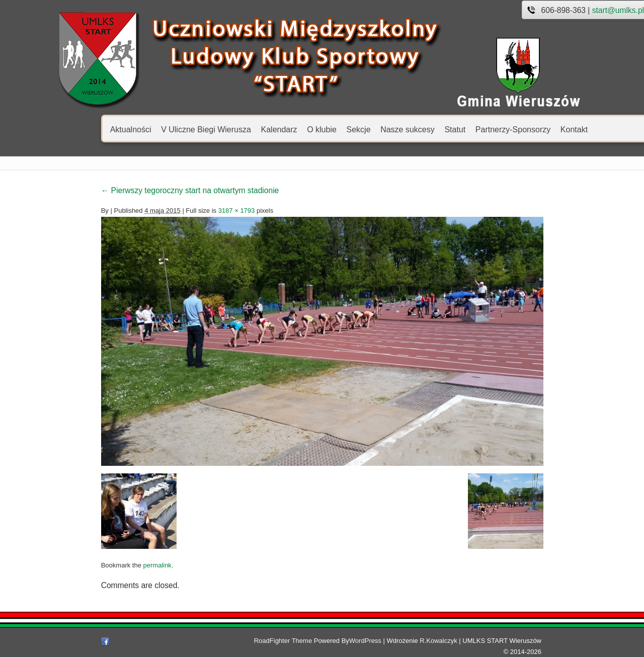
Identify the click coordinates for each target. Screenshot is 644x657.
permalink (100, 571)
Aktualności (74, 129)
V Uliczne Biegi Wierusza (149, 129)
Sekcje (301, 129)
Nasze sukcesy (351, 129)
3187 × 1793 (179, 211)
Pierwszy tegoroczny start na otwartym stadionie (133, 190)
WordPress (379, 646)
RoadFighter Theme (297, 646)
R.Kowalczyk (453, 646)
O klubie (265, 129)
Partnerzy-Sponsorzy (456, 129)
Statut (398, 129)
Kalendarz (222, 129)
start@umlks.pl (561, 10)
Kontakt (517, 129)
